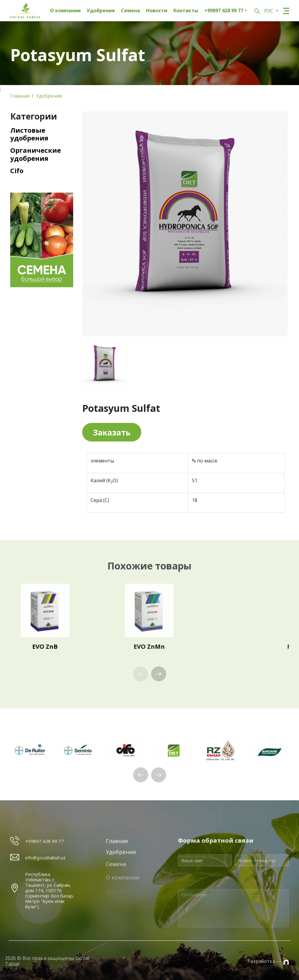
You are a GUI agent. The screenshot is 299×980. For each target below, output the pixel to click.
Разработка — (268, 961)
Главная (20, 96)
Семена (130, 11)
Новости (157, 11)
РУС (269, 11)
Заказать (112, 432)
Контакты (186, 11)
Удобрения (101, 11)
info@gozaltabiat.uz (45, 862)
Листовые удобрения (29, 134)
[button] (159, 674)
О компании (65, 11)
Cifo (17, 170)
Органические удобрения (36, 154)
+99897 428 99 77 (224, 11)
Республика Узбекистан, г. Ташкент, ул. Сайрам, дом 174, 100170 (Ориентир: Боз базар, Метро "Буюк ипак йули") (50, 922)
